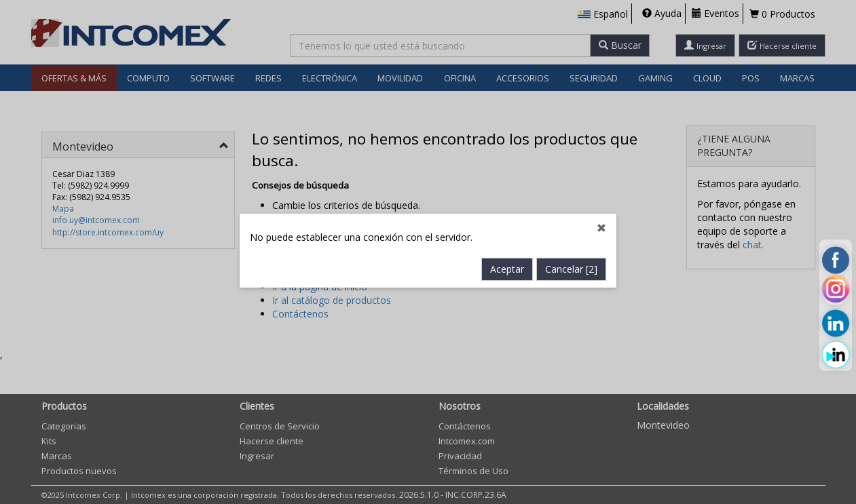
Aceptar (507, 266)
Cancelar (571, 266)
